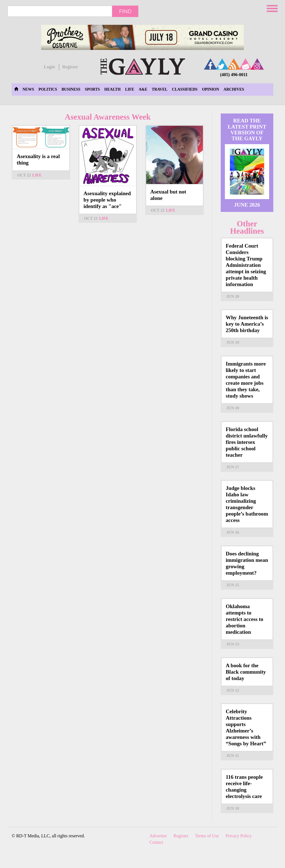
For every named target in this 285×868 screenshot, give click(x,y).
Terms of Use (207, 836)
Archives (234, 89)
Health (113, 89)
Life (130, 89)
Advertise (158, 836)
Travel (160, 89)
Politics (48, 89)
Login (49, 67)
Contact (156, 842)
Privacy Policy (239, 836)
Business (71, 89)
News (28, 89)
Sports (92, 89)
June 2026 (247, 205)
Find (125, 11)
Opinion (211, 89)
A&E (143, 89)
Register (70, 67)
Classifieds (185, 89)
